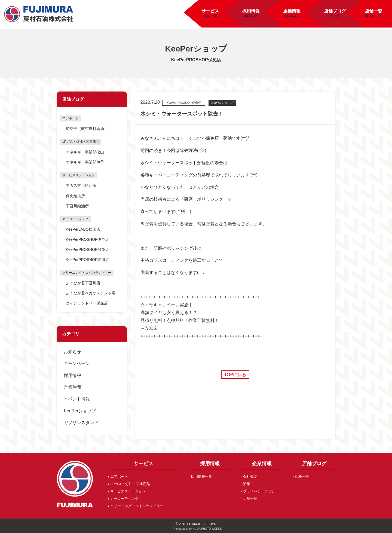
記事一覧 (302, 476)
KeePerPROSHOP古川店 (88, 260)
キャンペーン (77, 363)
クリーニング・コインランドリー (137, 506)
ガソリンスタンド (81, 423)
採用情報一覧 (201, 476)
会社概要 (250, 476)
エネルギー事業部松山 (85, 152)
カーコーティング (124, 499)
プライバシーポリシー (261, 491)
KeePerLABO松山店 (83, 229)
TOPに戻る (235, 375)
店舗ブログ (335, 11)
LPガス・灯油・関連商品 (130, 484)
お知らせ (72, 352)
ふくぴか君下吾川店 (83, 283)
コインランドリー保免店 (87, 303)
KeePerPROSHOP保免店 (88, 249)
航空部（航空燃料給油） (87, 129)
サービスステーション (128, 491)
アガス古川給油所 (81, 185)
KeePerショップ (80, 411)
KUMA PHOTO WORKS (207, 529)
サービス (210, 11)
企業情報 (292, 11)
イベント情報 (77, 399)
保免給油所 (75, 196)
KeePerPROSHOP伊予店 (88, 239)
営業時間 (72, 387)
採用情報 (251, 11)
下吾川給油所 (77, 206)
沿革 (247, 484)
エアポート (119, 476)
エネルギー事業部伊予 (85, 162)
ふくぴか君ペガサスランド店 (91, 293)
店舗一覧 (250, 499)
